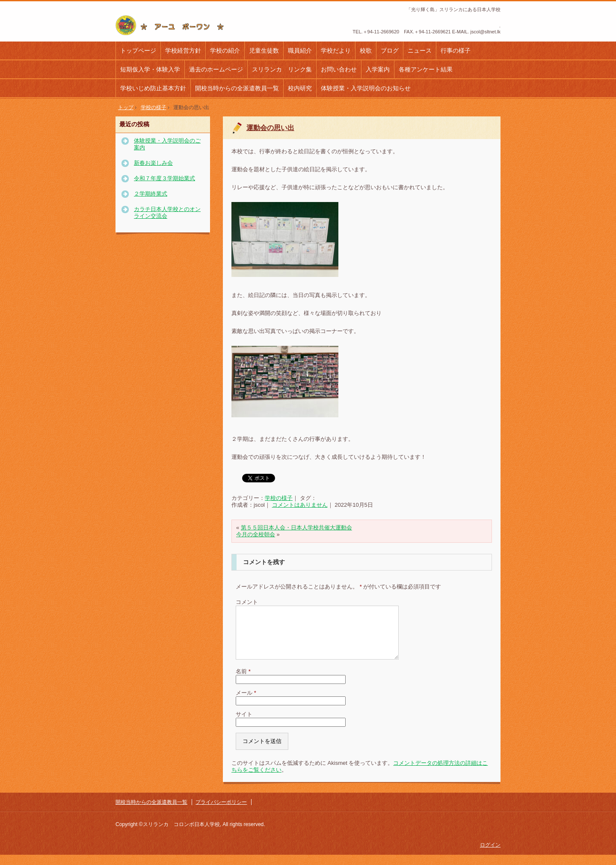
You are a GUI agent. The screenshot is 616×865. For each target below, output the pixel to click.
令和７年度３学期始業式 (164, 178)
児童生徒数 (264, 51)
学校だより (336, 51)
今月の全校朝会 (256, 534)
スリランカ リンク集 (282, 69)
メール (246, 703)
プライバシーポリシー (221, 812)
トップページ (138, 51)
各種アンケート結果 (426, 69)
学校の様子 (279, 498)
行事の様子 (456, 51)
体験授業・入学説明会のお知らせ (366, 88)
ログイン (490, 855)
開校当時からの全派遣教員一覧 (237, 88)
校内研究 (300, 88)
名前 (243, 682)
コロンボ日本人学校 (173, 25)
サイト (244, 724)
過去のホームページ (216, 69)
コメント (247, 602)
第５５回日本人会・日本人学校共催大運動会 (296, 528)
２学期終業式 (151, 194)
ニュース (420, 51)
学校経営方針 (183, 51)
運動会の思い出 (270, 128)
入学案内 (378, 69)
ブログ (390, 51)
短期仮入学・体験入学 (150, 69)
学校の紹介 (225, 51)
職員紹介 (300, 51)
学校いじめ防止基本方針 (153, 88)
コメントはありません (300, 505)
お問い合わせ (339, 69)
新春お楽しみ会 (153, 163)
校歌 (366, 51)
